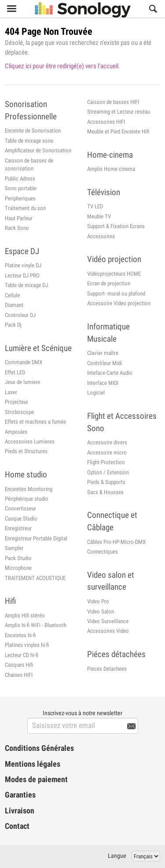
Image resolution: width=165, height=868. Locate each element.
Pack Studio (18, 558)
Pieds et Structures (26, 451)
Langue (117, 856)
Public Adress (20, 179)
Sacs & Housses (105, 492)
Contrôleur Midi (104, 363)
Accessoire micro (107, 452)
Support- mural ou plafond (116, 294)
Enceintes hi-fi (20, 635)
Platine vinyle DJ (23, 265)
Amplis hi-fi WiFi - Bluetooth (36, 625)
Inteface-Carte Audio (110, 373)
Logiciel (96, 393)
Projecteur (16, 402)
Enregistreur (18, 528)
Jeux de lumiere (22, 382)
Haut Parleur (19, 218)
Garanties (20, 795)
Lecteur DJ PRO (22, 275)
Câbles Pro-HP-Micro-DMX (116, 542)
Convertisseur (20, 508)
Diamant (14, 305)
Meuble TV (99, 216)
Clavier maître (103, 353)
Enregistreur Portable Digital (36, 538)
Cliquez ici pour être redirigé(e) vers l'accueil (62, 66)
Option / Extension (108, 472)
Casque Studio (21, 519)
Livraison (20, 811)
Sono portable (21, 188)
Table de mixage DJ (26, 285)
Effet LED (15, 372)
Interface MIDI (103, 383)
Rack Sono (17, 228)
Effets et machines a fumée (35, 422)
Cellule (12, 295)
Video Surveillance (108, 621)
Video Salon (101, 611)
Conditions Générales (39, 748)
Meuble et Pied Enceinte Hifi (118, 131)
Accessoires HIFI (106, 122)
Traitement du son (25, 208)
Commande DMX (24, 362)
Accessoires (101, 236)
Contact (17, 826)
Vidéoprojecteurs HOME (114, 274)
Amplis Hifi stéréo (25, 615)
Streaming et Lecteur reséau (119, 112)
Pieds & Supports (106, 482)
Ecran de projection (109, 283)
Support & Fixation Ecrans (116, 226)
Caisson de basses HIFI (113, 102)
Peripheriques (20, 198)
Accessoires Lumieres (30, 441)
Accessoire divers (107, 442)
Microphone (18, 568)
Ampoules (16, 432)
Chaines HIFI (19, 675)
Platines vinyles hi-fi (27, 645)
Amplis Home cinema (111, 169)
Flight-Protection (106, 462)
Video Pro (98, 601)
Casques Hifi (19, 665)
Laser (11, 392)
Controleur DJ (20, 315)
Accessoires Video (108, 631)
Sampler (14, 548)
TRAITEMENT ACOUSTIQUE (35, 578)
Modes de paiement (36, 779)
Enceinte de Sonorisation (33, 131)
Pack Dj (13, 325)
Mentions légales (33, 764)
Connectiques (103, 552)
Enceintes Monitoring (29, 489)
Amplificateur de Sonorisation (38, 150)
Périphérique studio (27, 499)
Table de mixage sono (29, 141)
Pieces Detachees (107, 669)
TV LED (95, 206)
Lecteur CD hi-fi (22, 655)
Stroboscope (19, 412)
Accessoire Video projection (119, 303)
